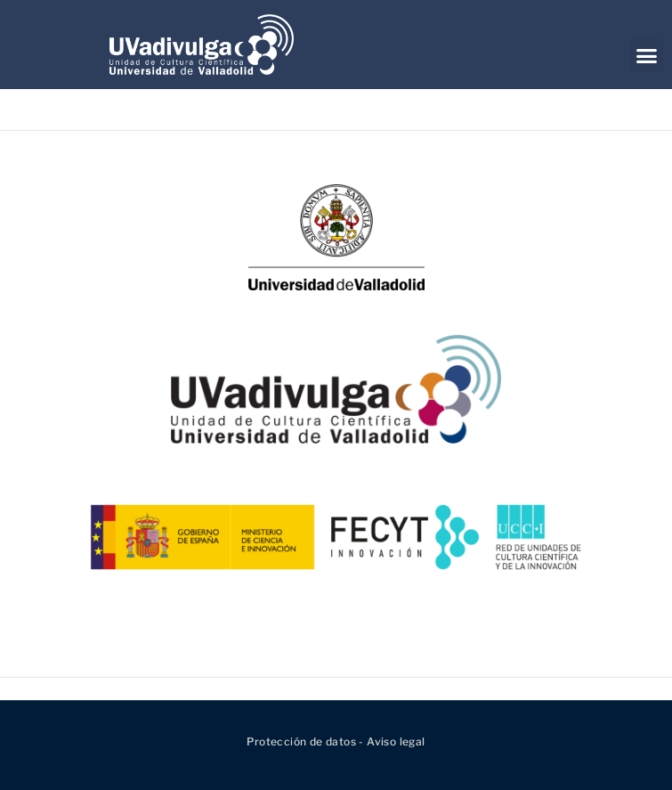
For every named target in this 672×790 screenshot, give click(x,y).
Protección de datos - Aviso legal (336, 741)
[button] (647, 55)
